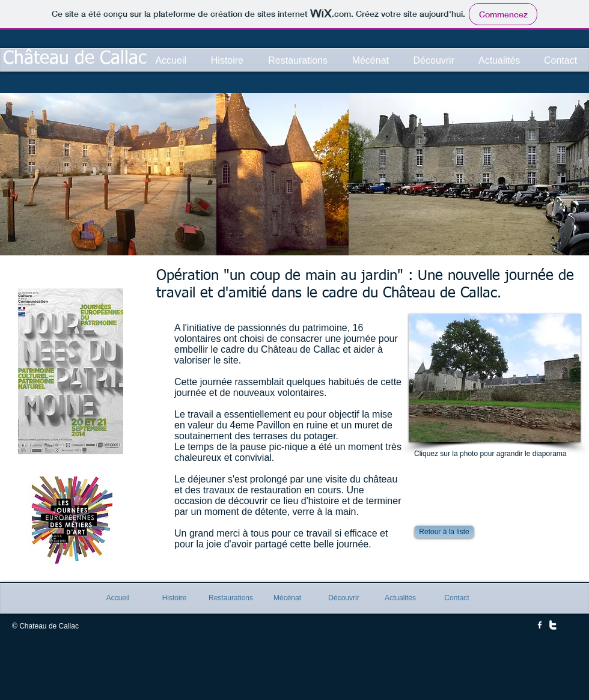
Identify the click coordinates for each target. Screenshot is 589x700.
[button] (495, 378)
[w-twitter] (553, 625)
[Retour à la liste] (444, 532)
